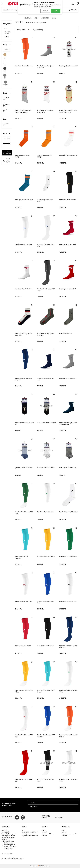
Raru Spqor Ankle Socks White (46, 467)
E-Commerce (46, 866)
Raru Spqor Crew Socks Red (67, 244)
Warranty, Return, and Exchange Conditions (9, 835)
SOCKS (5, 28)
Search (72, 10)
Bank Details (6, 832)
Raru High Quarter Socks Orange (22, 156)
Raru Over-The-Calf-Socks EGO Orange (68, 736)
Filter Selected (7, 153)
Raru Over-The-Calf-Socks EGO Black (46, 780)
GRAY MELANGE (6, 83)
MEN (36, 18)
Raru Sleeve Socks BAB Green (68, 557)
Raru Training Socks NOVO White (45, 201)
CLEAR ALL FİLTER (7, 160)
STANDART (6, 104)
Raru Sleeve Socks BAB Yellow (46, 557)
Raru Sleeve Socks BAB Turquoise (22, 557)
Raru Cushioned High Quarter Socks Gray (46, 67)
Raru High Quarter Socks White (68, 155)
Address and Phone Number (48, 835)
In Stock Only (38, 30)
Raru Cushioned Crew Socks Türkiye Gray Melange (23, 111)
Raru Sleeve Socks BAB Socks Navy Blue (23, 379)
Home (43, 830)
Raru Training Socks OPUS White (69, 512)
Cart (23, 830)
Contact (44, 832)
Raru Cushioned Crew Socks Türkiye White (45, 111)
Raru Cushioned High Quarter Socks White (24, 334)
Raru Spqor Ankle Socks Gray (68, 467)
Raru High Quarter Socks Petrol (24, 200)
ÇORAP (7, 37)
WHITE (5, 63)
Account (64, 836)
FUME (5, 70)
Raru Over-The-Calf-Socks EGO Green (24, 513)
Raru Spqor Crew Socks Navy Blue (46, 379)
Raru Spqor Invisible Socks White (69, 66)
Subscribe (34, 807)
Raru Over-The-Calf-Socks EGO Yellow (24, 691)
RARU (6, 124)
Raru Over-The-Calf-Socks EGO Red (24, 780)
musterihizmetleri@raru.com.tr (14, 858)
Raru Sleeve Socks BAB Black (68, 200)
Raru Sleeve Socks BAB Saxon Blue (46, 602)
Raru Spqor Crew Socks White (24, 289)
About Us (4, 830)
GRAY (5, 76)
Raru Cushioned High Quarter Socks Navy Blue (68, 424)
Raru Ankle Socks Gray (66, 334)
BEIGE (5, 56)
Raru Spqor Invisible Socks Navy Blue (24, 424)
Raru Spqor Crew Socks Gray (68, 378)
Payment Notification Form (30, 836)
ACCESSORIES (45, 18)
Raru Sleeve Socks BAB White (23, 244)
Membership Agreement (29, 832)
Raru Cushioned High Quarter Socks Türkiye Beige (68, 111)
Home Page (28, 18)
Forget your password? (69, 834)
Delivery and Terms (8, 841)
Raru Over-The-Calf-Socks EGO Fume (46, 290)
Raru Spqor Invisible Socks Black (47, 423)
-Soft (40, 866)
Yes (56, 11)
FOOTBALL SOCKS (7, 32)
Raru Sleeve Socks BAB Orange (24, 66)
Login (63, 830)
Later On (45, 11)
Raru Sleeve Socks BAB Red (23, 646)
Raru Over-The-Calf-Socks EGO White (46, 245)
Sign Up (64, 832)
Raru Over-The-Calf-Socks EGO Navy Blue (68, 647)
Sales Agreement (27, 834)
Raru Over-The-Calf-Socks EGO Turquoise (46, 691)
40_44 (6, 110)
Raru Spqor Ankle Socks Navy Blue (23, 468)
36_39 (6, 98)
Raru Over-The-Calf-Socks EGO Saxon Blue (46, 736)
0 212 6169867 (59, 817)
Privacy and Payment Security (8, 838)
